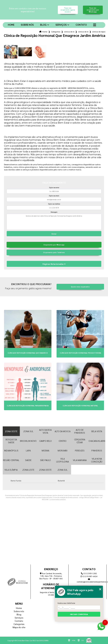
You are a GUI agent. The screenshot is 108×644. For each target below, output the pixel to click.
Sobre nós (27, 25)
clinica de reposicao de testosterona (83, 32)
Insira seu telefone (66, 603)
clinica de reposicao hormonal (69, 32)
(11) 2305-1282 (89, 573)
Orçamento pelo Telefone (54, 252)
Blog (43, 25)
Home (11, 25)
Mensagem (54, 212)
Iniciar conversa (79, 614)
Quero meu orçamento (80, 287)
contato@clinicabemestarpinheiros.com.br (89, 581)
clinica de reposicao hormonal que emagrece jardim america (99, 32)
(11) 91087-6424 (89, 576)
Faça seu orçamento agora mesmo (68, 10)
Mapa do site (19, 627)
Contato (81, 25)
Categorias (56, 32)
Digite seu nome (54, 187)
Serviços (61, 25)
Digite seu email (54, 196)
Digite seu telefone (54, 204)
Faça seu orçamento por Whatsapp (93, 10)
